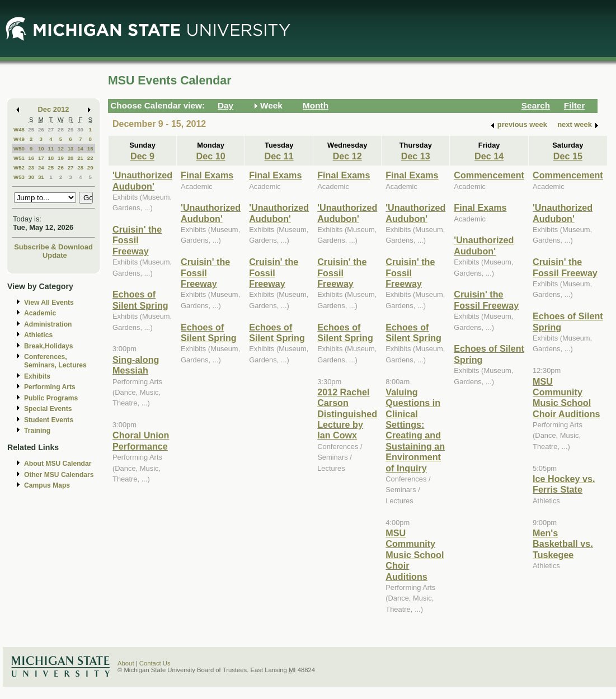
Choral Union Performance (141, 440)
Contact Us (155, 663)
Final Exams (207, 175)
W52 (19, 167)
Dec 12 (347, 156)
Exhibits (37, 376)
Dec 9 (142, 156)
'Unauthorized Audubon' (142, 180)
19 (61, 158)
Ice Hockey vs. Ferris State (564, 484)
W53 (19, 177)
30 (80, 129)
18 (51, 158)
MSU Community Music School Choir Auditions (415, 555)
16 (31, 158)
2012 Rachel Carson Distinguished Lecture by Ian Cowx (347, 414)
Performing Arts (50, 387)
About (126, 663)
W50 (19, 148)
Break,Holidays (49, 346)
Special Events (48, 409)
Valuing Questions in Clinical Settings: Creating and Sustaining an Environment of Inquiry (415, 430)
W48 (19, 129)
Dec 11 (279, 156)
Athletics (38, 335)
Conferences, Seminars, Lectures (55, 361)
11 (51, 148)
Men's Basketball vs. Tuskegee (563, 544)
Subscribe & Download (53, 247)
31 (41, 177)
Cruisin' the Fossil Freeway (137, 240)
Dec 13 (416, 156)
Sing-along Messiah (136, 365)
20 (71, 158)
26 (41, 129)
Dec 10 (211, 156)
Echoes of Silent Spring (140, 299)
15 (90, 148)
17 (41, 158)
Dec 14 (489, 156)
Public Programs (51, 398)
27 (51, 129)
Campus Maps (47, 485)
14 (80, 148)
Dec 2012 (54, 109)
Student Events (49, 420)
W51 (19, 158)
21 (80, 158)
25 (31, 129)
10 (41, 148)
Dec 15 (568, 156)
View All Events (49, 303)
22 (90, 158)
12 (61, 148)
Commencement (489, 175)
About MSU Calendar (58, 464)
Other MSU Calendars (59, 475)
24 (41, 167)
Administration (48, 324)
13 (71, 148)
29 (71, 129)
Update (55, 255)
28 (61, 129)
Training (37, 431)
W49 (19, 139)
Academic (40, 313)
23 (31, 167)
